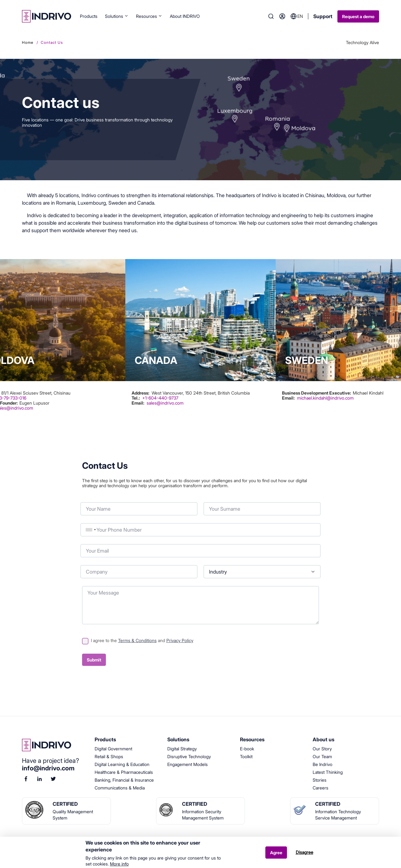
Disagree (305, 852)
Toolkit (246, 756)
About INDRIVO (185, 16)
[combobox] (91, 530)
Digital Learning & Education (122, 764)
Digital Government (113, 749)
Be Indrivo (323, 764)
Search (271, 16)
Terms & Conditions (137, 640)
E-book (247, 749)
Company (81, 564)
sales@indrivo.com (165, 403)
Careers (320, 788)
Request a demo (358, 16)
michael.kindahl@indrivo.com (325, 398)
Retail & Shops (109, 756)
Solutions (117, 16)
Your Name (81, 501)
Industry (204, 564)
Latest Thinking (328, 772)
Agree (276, 853)
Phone (81, 522)
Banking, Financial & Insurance (124, 780)
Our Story (322, 749)
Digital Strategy (182, 749)
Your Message (82, 585)
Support (323, 16)
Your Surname (204, 501)
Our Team (322, 756)
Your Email (81, 543)
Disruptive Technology (189, 756)
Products (89, 16)
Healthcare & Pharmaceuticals (124, 772)
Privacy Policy (180, 640)
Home (28, 42)
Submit (94, 660)
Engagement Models (187, 764)
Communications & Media (120, 788)
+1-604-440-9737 (160, 398)
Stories (320, 780)
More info (119, 864)
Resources (149, 16)
